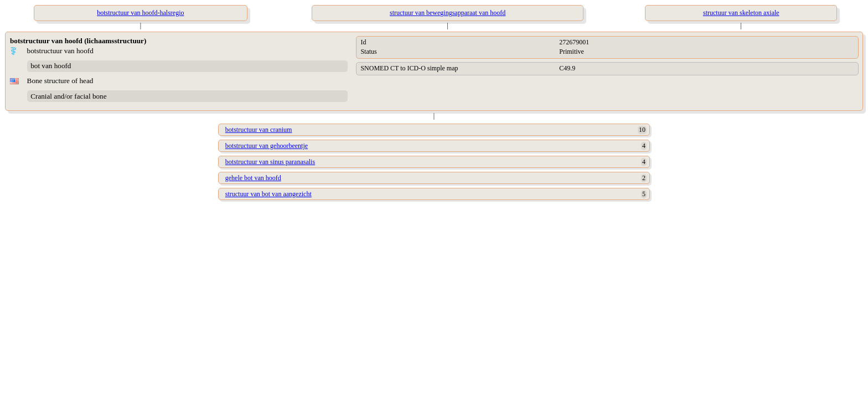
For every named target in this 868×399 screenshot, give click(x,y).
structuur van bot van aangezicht (268, 194)
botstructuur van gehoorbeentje (267, 146)
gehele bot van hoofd (253, 178)
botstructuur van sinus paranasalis (270, 162)
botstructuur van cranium (259, 130)
